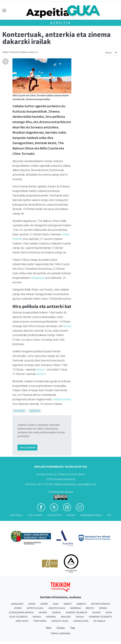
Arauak (71, 515)
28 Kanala (99, 621)
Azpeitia (60, 23)
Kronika (51, 617)
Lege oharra (35, 515)
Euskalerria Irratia (21, 612)
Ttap (72, 628)
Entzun (109, 53)
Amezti (68, 604)
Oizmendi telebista (100, 617)
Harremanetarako (91, 515)
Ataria (18, 608)
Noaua (80, 617)
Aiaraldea (17, 604)
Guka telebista (18, 617)
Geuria (43, 612)
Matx (49, 628)
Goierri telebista (76, 612)
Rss (109, 515)
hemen (67, 326)
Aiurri (44, 604)
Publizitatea (55, 515)
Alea (56, 604)
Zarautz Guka (60, 621)
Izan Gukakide (27, 447)
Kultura (19, 411)
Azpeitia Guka (35, 608)
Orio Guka (22, 621)
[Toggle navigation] (4, 11)
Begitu (90, 608)
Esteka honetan (62, 399)
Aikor (32, 604)
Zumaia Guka (81, 621)
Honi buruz (16, 515)
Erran (103, 608)
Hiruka (37, 617)
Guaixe (97, 612)
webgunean (38, 278)
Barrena (76, 608)
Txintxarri (40, 621)
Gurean (61, 628)
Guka (109, 612)
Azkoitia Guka (57, 608)
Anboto (81, 604)
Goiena (56, 612)
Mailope (66, 617)
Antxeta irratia (100, 604)
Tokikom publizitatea (60, 633)
